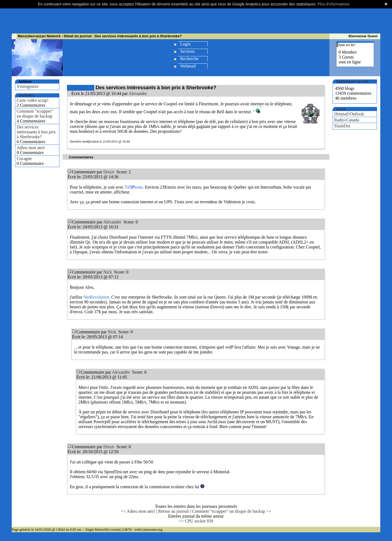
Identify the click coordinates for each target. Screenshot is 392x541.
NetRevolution (96, 297)
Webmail (188, 66)
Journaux (27, 95)
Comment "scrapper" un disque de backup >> (231, 511)
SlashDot (342, 126)
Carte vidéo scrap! (33, 100)
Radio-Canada (347, 120)
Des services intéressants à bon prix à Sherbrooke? (36, 132)
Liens (341, 109)
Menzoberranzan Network (39, 36)
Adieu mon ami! (31, 148)
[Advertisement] (196, 20)
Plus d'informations (333, 4)
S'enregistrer (27, 86)
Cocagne (24, 159)
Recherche (189, 59)
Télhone (134, 187)
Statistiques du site (352, 82)
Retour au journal (173, 511)
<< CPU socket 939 (196, 521)
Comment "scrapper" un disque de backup (35, 114)
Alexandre (138, 93)
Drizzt (109, 172)
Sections (188, 51)
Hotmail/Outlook (349, 114)
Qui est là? (347, 45)
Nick (108, 272)
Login (185, 44)
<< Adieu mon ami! (138, 511)
